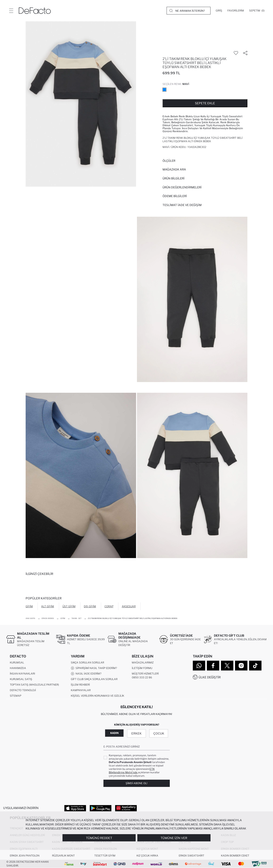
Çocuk (159, 733)
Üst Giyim (69, 606)
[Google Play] (101, 808)
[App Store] (75, 808)
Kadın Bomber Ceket (235, 856)
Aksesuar (129, 606)
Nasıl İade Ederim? (86, 674)
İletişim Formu (142, 668)
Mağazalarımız (143, 662)
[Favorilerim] (236, 11)
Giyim (29, 606)
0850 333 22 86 (142, 677)
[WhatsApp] (199, 666)
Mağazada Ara (174, 169)
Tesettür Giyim (105, 856)
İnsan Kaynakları (22, 674)
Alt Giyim (48, 606)
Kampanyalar (81, 690)
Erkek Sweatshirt (192, 856)
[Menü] (11, 11)
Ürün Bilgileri (174, 178)
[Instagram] (241, 666)
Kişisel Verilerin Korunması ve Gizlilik (97, 696)
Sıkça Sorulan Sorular (87, 662)
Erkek (136, 733)
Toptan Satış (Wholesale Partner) (34, 685)
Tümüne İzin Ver (174, 838)
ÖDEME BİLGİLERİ (175, 196)
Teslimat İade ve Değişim (182, 205)
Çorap (109, 606)
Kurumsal (17, 662)
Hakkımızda (18, 668)
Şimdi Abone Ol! (136, 783)
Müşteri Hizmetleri (145, 674)
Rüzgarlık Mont (63, 856)
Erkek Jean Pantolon (25, 856)
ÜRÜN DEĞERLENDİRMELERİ (182, 187)
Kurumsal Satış (21, 679)
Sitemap (16, 696)
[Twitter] (227, 666)
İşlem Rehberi (80, 685)
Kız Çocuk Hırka (147, 856)
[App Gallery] (126, 808)
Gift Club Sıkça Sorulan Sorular (94, 679)
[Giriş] (219, 11)
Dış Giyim (90, 606)
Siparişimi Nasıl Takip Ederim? (94, 668)
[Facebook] (213, 666)
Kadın (114, 733)
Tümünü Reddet (99, 838)
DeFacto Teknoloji (23, 690)
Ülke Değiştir (210, 677)
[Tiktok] (255, 666)
